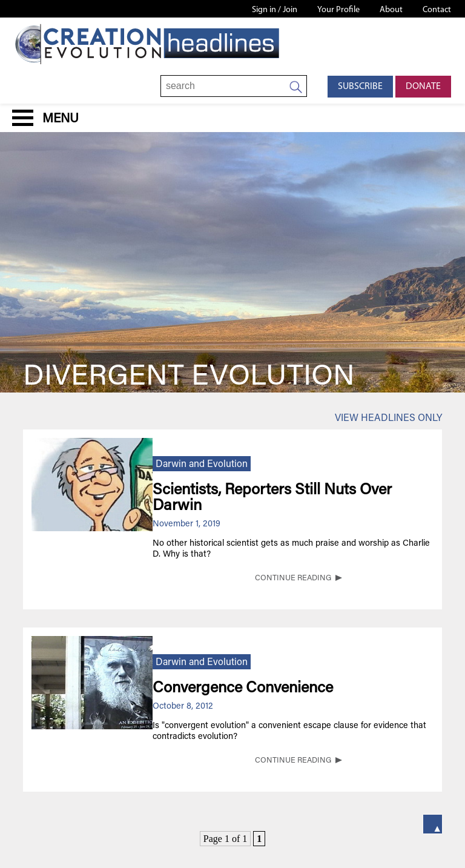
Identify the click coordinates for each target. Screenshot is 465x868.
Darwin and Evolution (202, 465)
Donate (423, 87)
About (391, 10)
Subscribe (360, 87)
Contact (437, 10)
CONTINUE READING (293, 578)
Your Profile (338, 10)
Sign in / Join (275, 10)
